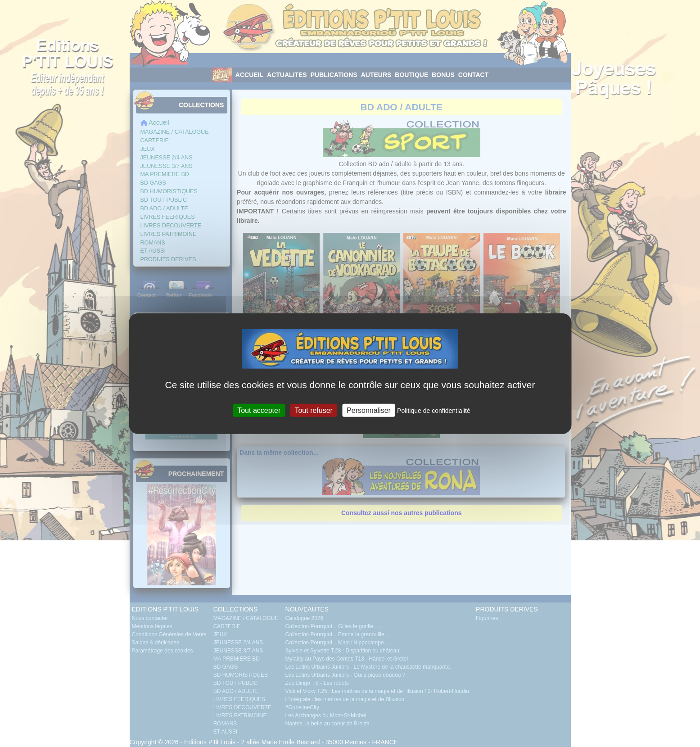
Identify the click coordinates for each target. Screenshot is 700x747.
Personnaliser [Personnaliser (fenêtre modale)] (369, 410)
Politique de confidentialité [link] (434, 411)
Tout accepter (259, 410)
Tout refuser (313, 410)
